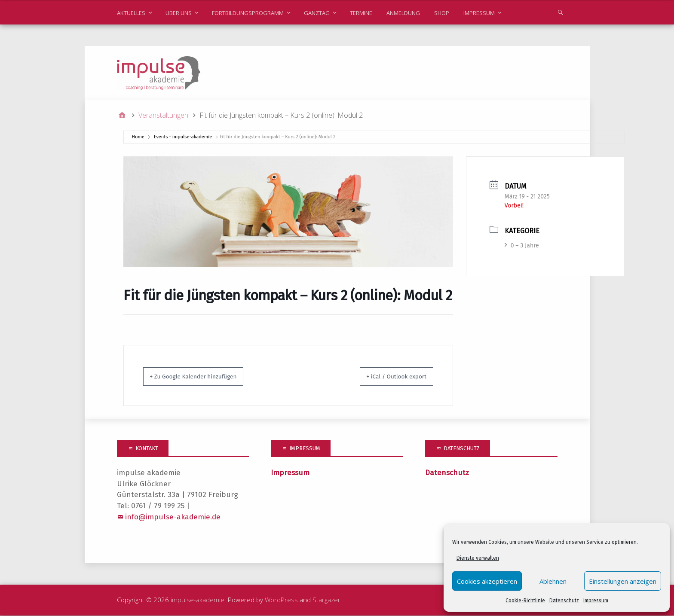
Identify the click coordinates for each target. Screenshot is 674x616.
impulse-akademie (198, 600)
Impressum (596, 601)
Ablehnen (553, 581)
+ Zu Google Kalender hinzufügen (204, 377)
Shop (442, 13)
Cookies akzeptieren (487, 581)
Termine (361, 13)
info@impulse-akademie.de (173, 517)
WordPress (281, 600)
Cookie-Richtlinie (525, 601)
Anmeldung (403, 13)
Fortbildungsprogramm (248, 13)
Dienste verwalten (478, 558)
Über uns (179, 13)
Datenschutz (564, 601)
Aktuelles (131, 13)
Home (138, 137)
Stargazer (326, 600)
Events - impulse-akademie (183, 137)
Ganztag (317, 13)
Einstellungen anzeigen (623, 581)
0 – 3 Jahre (522, 246)
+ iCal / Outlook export (388, 377)
